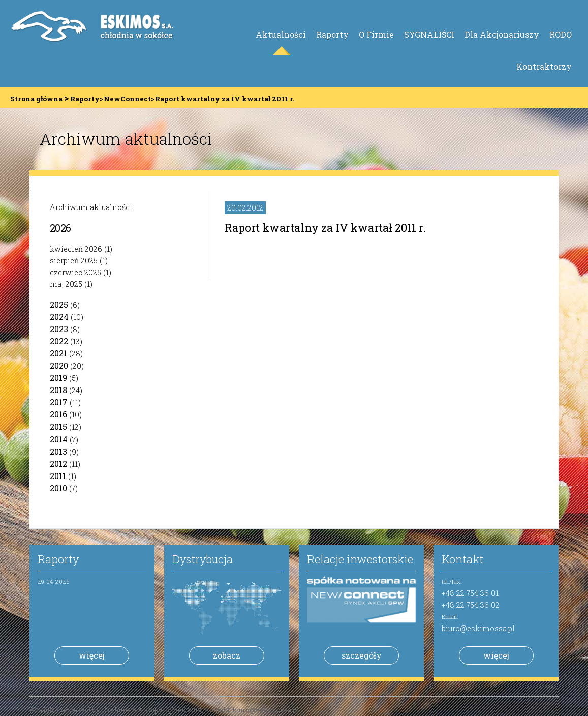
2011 (58, 476)
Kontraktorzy (544, 66)
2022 (59, 341)
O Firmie (376, 34)
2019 (58, 378)
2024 (59, 317)
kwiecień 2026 (76, 249)
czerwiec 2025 (75, 272)
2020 (59, 365)
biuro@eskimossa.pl (478, 628)
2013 (58, 451)
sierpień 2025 (74, 261)
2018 (58, 390)
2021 (58, 353)
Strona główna (36, 99)
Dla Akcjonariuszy (502, 34)
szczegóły (362, 655)
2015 (58, 426)
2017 (59, 402)
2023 (59, 329)
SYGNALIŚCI (429, 34)
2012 (58, 464)
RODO (561, 34)
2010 (58, 488)
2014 (59, 439)
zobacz (227, 655)
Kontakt (462, 559)
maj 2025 (66, 284)
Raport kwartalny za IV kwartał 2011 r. (325, 228)
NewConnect (127, 99)
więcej (92, 655)
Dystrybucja (203, 559)
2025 (59, 304)
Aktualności (281, 34)
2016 (58, 414)
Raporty (332, 34)
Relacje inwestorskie (360, 559)
